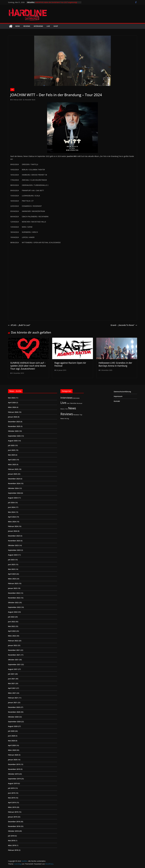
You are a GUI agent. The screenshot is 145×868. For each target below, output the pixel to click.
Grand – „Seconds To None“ (124, 325)
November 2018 (14, 826)
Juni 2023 (12, 564)
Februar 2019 (13, 812)
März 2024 (12, 522)
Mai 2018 (11, 841)
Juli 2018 (11, 836)
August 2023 (13, 555)
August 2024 (13, 498)
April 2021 (12, 688)
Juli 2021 (11, 674)
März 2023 (12, 579)
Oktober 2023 (13, 545)
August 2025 (13, 441)
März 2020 (12, 750)
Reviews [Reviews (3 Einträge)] (76, 415)
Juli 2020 (11, 731)
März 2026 (12, 407)
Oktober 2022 (13, 602)
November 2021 (14, 655)
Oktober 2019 (13, 774)
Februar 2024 (13, 526)
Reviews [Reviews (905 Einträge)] (67, 414)
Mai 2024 (11, 512)
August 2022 (13, 612)
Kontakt (117, 401)
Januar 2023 (13, 588)
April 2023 (12, 574)
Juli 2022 (11, 617)
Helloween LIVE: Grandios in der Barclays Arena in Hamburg (115, 364)
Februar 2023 (13, 583)
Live (48, 26)
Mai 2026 (11, 398)
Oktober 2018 (13, 831)
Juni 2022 (12, 622)
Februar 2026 (13, 412)
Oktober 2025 (13, 431)
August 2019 (13, 783)
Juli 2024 (11, 503)
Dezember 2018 (14, 822)
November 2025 (14, 426)
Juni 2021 (12, 679)
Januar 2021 (13, 702)
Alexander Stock (30, 100)
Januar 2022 (13, 645)
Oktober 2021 (13, 660)
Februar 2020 (13, 755)
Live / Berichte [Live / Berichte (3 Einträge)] (71, 403)
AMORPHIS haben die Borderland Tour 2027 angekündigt (56, 2)
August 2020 (13, 726)
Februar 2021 (13, 698)
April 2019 (12, 802)
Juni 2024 (12, 507)
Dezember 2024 (14, 479)
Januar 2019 (13, 817)
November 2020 (14, 712)
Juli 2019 (11, 788)
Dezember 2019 (14, 764)
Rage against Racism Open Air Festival (70, 364)
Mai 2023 (11, 569)
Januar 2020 (13, 760)
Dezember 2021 (14, 650)
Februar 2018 (13, 850)
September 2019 (14, 779)
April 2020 (12, 745)
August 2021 (13, 669)
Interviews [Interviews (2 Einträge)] (76, 398)
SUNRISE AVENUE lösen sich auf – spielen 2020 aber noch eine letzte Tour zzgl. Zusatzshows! (28, 366)
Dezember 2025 (14, 422)
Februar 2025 (13, 469)
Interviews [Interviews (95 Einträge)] (67, 398)
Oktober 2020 (13, 717)
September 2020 (14, 722)
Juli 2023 (11, 560)
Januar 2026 (13, 417)
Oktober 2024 (13, 488)
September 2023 (14, 550)
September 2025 (14, 436)
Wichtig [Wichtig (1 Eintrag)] (67, 419)
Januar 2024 (13, 531)
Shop (56, 26)
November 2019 (14, 769)
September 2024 (14, 493)
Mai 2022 (11, 626)
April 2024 (12, 517)
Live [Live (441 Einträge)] (63, 403)
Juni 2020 (12, 736)
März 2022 (12, 636)
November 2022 (14, 598)
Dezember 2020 (14, 707)
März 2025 (12, 464)
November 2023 (14, 541)
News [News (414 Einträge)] (72, 408)
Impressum (118, 396)
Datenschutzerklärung (122, 392)
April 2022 (12, 631)
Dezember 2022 (14, 593)
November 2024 (14, 483)
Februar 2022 (13, 641)
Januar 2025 (13, 474)
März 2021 (12, 693)
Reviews (27, 26)
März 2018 (12, 845)
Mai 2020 (11, 741)
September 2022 (14, 607)
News (18, 26)
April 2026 (12, 403)
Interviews (38, 26)
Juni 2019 (12, 793)
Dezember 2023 (14, 536)
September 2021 (14, 664)
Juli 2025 (11, 445)
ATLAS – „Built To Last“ (19, 325)
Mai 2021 (11, 683)
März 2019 (12, 807)
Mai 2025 (11, 455)
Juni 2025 (12, 450)
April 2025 (12, 460)
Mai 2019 (11, 798)
